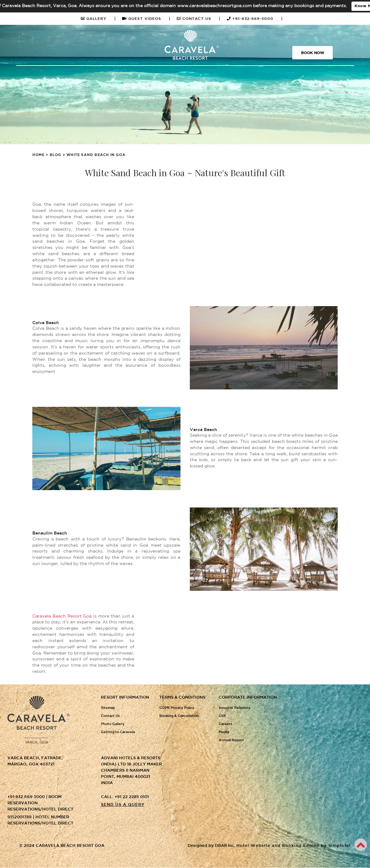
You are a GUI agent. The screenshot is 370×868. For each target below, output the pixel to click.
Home (38, 155)
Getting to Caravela (118, 732)
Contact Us (110, 716)
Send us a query (123, 805)
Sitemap (108, 708)
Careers (226, 724)
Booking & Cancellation (179, 716)
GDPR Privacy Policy (177, 708)
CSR (222, 716)
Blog (56, 155)
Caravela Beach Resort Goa (62, 616)
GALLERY (98, 19)
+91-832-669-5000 (255, 19)
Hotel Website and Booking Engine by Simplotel (294, 846)
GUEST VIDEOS (146, 19)
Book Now (313, 53)
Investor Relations (235, 708)
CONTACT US (199, 19)
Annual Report (231, 740)
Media (224, 732)
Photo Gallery (113, 724)
